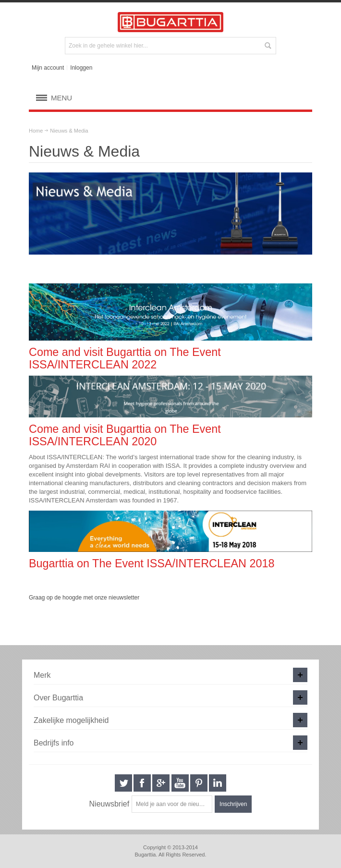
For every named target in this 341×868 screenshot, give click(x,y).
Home (36, 131)
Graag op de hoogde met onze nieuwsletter (84, 598)
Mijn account (48, 68)
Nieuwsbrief (110, 804)
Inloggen (81, 68)
